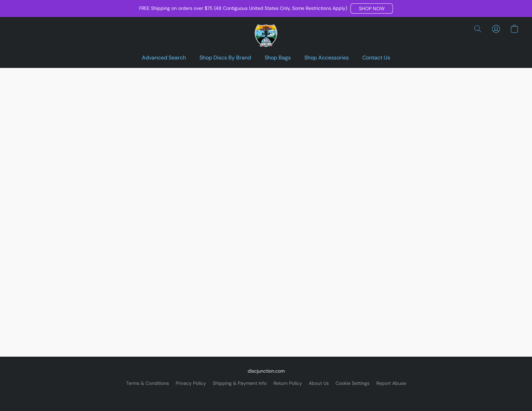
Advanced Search (164, 58)
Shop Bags (278, 58)
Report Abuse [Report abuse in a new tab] (391, 383)
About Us (319, 383)
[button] (372, 8)
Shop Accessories (327, 58)
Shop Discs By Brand (225, 58)
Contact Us (376, 58)
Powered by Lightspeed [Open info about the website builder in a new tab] (266, 396)
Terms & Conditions (148, 383)
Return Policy (288, 383)
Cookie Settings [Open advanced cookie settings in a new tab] (353, 383)
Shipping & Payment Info (240, 383)
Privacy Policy (191, 383)
